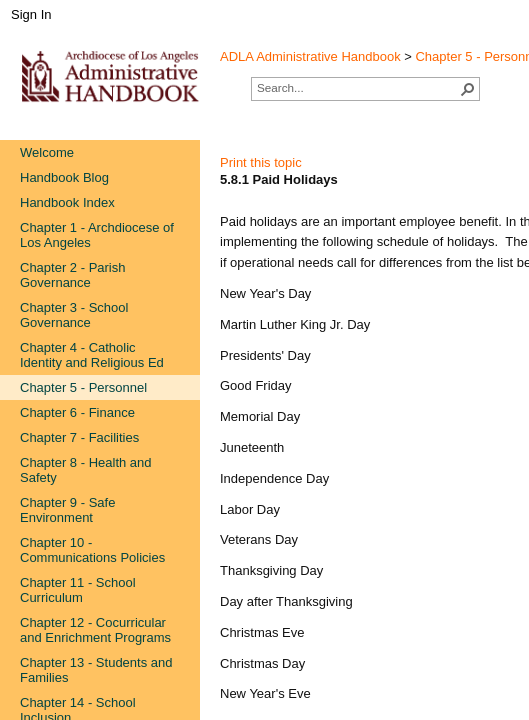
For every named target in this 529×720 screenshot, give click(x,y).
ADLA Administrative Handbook (310, 56)
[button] (468, 89)
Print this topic (261, 162)
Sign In (31, 14)
